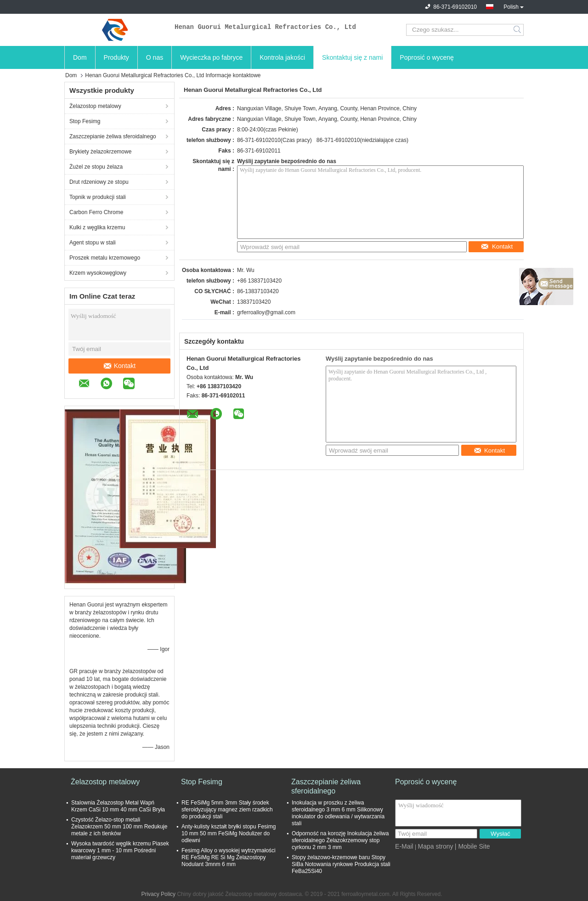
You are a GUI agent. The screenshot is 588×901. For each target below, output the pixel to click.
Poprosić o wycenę (427, 57)
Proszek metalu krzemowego (105, 258)
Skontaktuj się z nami (352, 57)
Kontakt (120, 366)
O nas (155, 57)
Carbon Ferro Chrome (96, 212)
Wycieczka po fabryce (211, 57)
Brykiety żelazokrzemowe (100, 152)
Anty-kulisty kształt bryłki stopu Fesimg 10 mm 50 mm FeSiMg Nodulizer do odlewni (229, 833)
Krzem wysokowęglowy (98, 273)
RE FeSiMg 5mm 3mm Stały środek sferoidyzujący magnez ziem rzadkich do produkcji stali (227, 810)
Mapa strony (435, 846)
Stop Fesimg (85, 121)
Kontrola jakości (282, 57)
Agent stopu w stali (93, 243)
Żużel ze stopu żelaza (96, 167)
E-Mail (404, 846)
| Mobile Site (472, 846)
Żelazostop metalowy (95, 106)
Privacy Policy (158, 894)
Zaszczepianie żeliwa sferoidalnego (113, 136)
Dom (80, 57)
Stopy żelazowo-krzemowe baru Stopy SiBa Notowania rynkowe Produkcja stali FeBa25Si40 (341, 864)
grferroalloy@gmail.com (266, 312)
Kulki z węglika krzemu (97, 227)
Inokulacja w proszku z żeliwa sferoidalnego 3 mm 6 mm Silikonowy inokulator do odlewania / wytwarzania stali (338, 813)
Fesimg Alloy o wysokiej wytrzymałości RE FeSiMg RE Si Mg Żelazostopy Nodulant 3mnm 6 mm (229, 857)
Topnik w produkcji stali (98, 197)
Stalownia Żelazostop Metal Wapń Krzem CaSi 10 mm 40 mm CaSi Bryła (118, 806)
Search (518, 30)
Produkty (116, 57)
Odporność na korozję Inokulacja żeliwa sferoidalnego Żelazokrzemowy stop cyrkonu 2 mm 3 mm (340, 840)
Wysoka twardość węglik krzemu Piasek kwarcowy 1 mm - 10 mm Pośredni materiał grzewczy (120, 850)
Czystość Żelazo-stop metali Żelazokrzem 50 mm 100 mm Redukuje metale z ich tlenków (119, 827)
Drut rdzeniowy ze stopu (99, 182)
